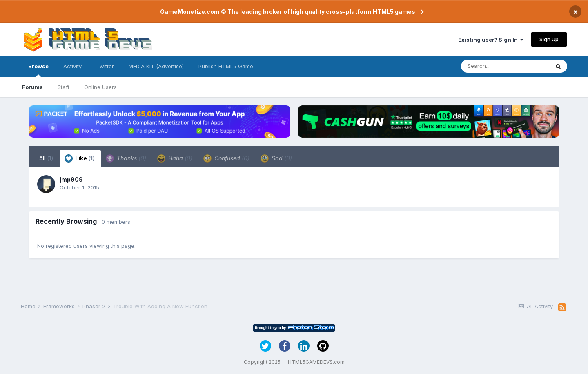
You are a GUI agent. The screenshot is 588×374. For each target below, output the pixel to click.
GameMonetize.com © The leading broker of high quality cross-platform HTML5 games (288, 12)
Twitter (105, 66)
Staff (63, 87)
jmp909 (71, 179)
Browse (38, 70)
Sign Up (549, 39)
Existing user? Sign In (491, 40)
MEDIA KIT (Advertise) (156, 66)
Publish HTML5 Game (226, 66)
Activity (72, 66)
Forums (32, 87)
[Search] (505, 66)
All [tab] (46, 158)
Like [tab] (80, 158)
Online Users (100, 87)
